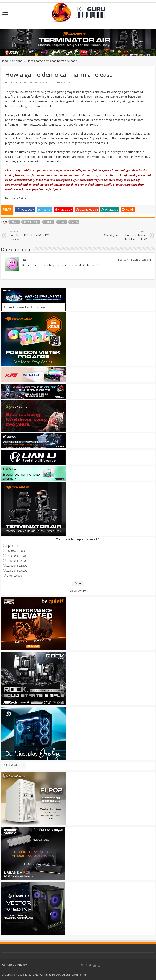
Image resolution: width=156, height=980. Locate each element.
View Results (78, 591)
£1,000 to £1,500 (17, 556)
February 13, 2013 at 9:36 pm (135, 260)
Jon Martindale (17, 82)
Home (5, 61)
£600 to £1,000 (16, 551)
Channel (18, 61)
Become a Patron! (17, 198)
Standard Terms (76, 975)
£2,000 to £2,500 (17, 566)
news (62, 222)
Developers (32, 222)
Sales (74, 222)
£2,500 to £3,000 (17, 571)
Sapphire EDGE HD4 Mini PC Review (31, 236)
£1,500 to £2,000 (17, 561)
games (49, 222)
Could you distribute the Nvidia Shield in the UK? (125, 236)
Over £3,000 (14, 576)
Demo (15, 222)
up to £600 (13, 546)
